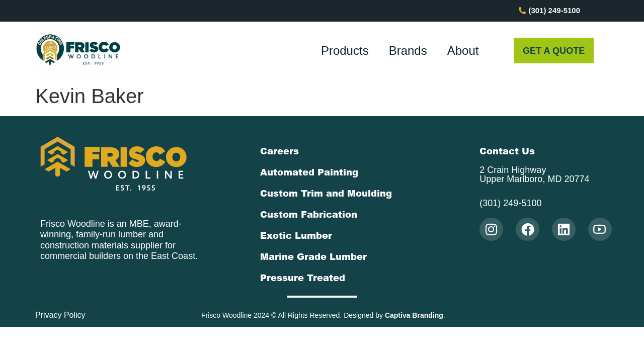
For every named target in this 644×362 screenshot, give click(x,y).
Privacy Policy (60, 315)
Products (345, 51)
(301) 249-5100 (510, 203)
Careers (279, 151)
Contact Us (507, 151)
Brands (408, 51)
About (463, 51)
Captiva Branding (414, 315)
